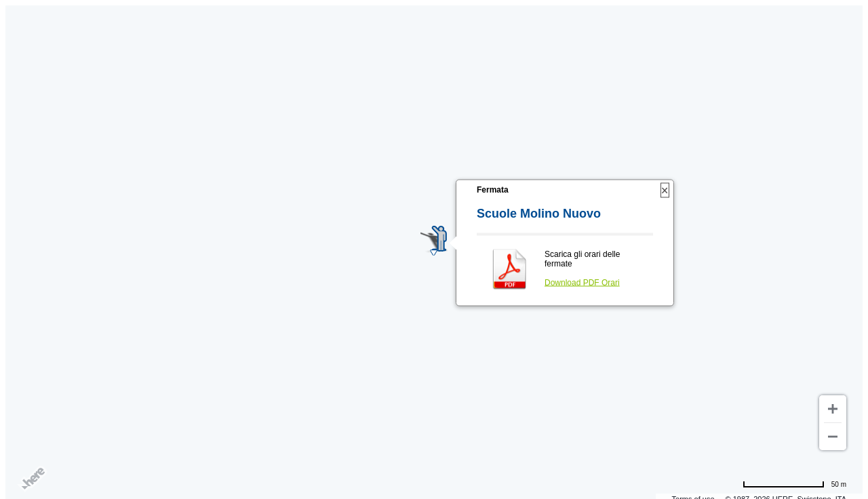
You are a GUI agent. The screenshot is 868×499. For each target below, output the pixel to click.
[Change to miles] (794, 484)
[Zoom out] (833, 437)
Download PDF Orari (582, 283)
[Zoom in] (833, 409)
